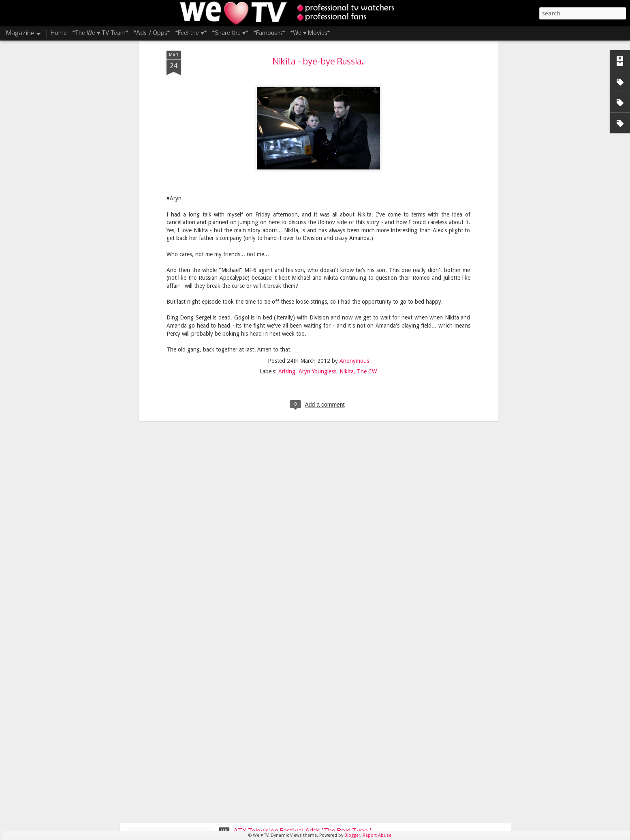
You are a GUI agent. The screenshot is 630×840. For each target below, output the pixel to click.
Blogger (352, 835)
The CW (367, 238)
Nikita (347, 238)
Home (59, 33)
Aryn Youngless (317, 238)
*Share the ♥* (230, 33)
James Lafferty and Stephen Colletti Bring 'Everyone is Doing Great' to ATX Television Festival (300, 655)
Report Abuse (377, 835)
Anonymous (354, 227)
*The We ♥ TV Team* (100, 33)
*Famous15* (269, 33)
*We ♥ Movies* (310, 33)
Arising (287, 238)
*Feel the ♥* (191, 33)
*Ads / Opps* (152, 33)
